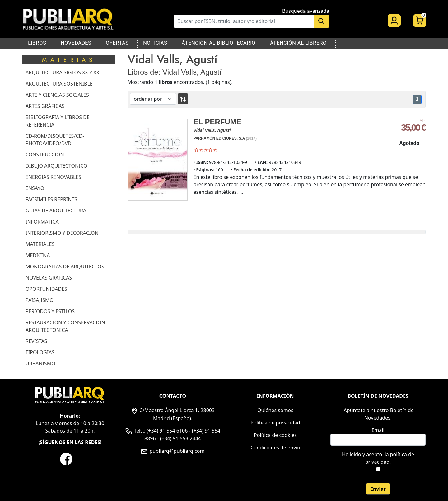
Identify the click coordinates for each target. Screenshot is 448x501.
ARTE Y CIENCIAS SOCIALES (57, 95)
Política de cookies (275, 435)
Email (378, 430)
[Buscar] (244, 21)
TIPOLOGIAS (40, 352)
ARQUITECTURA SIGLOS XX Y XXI (63, 72)
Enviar (378, 489)
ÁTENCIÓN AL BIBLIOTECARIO (219, 43)
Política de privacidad (275, 423)
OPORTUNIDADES (46, 289)
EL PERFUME (217, 122)
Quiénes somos (275, 410)
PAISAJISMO (40, 300)
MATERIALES (40, 244)
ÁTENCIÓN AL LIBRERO (298, 43)
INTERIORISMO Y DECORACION (62, 233)
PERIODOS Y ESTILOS (50, 311)
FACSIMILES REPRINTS (51, 199)
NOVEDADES (76, 43)
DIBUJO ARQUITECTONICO (56, 166)
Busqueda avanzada (306, 11)
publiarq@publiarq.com (173, 451)
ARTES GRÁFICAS (45, 106)
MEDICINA (38, 255)
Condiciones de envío (275, 448)
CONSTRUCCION (45, 155)
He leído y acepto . (378, 458)
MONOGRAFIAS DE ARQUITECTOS (65, 267)
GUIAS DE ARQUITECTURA (56, 211)
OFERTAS (117, 43)
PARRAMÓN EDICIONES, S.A (219, 138)
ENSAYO (35, 188)
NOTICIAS (155, 43)
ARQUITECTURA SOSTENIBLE (59, 84)
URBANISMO (40, 364)
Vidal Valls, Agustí (212, 130)
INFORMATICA (42, 222)
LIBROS (37, 43)
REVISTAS (36, 341)
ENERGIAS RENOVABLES (53, 177)
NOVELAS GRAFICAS (49, 278)
